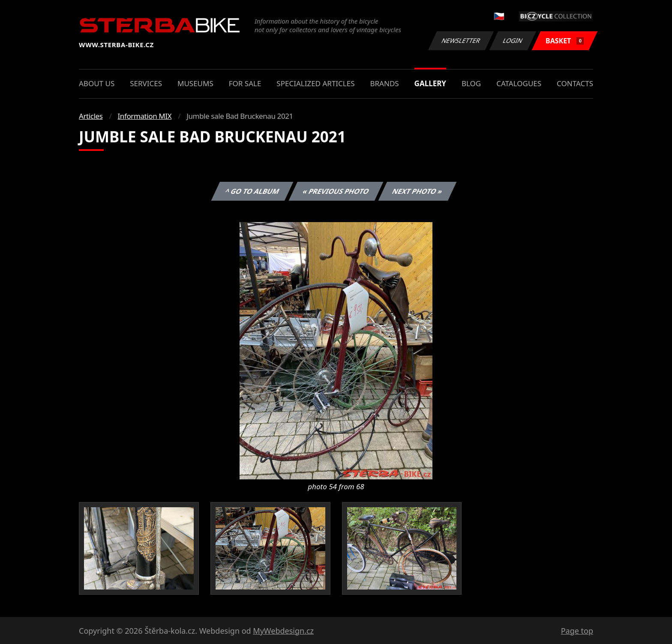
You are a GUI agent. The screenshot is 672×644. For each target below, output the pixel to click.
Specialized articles (315, 83)
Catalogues (519, 83)
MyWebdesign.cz (283, 631)
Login (513, 41)
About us (97, 83)
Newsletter (461, 41)
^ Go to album (252, 191)
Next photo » (417, 191)
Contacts (575, 83)
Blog (471, 83)
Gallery (430, 83)
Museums (195, 83)
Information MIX (144, 116)
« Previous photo (336, 191)
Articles (91, 116)
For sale (245, 83)
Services (146, 83)
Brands (384, 83)
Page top (577, 631)
